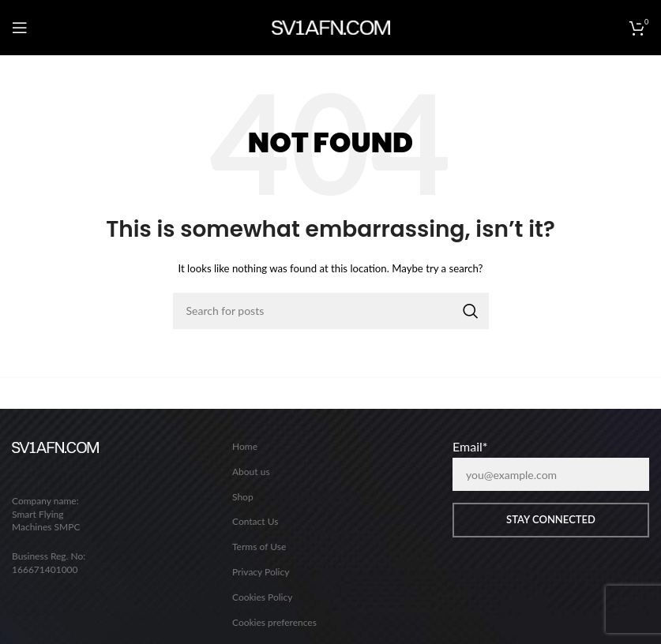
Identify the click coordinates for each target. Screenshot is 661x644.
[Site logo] (331, 26)
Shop (243, 497)
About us (251, 472)
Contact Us (255, 521)
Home (245, 446)
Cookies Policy (262, 597)
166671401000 (45, 569)
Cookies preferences (274, 622)
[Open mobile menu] (20, 28)
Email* (470, 447)
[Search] (331, 311)
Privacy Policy (261, 572)
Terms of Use (259, 547)
